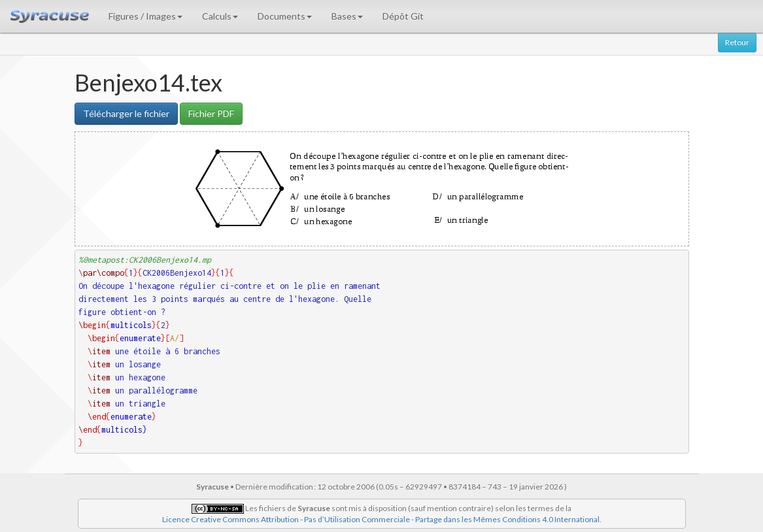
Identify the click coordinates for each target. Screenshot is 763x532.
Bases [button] (347, 16)
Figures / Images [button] (145, 16)
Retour (737, 42)
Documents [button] (285, 16)
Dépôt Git (403, 16)
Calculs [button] (220, 16)
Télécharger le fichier (126, 113)
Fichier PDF (211, 113)
